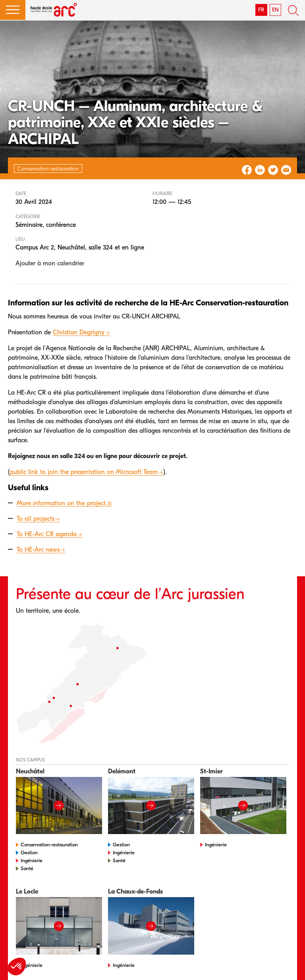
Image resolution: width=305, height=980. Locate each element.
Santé (27, 868)
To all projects (36, 519)
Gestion (29, 852)
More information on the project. (62, 503)
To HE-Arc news (38, 550)
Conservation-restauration (49, 845)
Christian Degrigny (79, 332)
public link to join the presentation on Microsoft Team (84, 472)
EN (275, 10)
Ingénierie (32, 860)
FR (261, 10)
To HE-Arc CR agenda (47, 534)
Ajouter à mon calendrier (50, 263)
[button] (13, 10)
